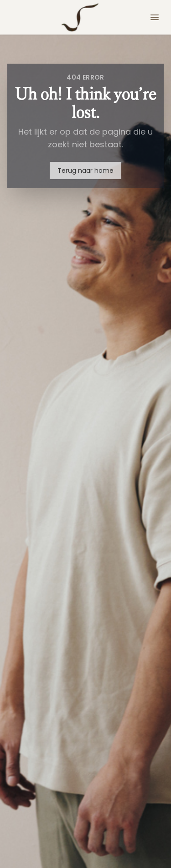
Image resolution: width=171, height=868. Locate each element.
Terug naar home (85, 171)
